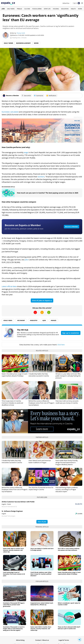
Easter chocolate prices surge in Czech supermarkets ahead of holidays (15, 375)
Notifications (51, 96)
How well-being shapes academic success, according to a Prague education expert (67, 489)
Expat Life (47, 9)
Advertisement (78, 117)
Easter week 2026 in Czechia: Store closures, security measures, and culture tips (13, 550)
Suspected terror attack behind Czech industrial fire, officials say (42, 604)
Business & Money (23, 43)
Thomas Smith (21, 33)
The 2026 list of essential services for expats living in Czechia (41, 488)
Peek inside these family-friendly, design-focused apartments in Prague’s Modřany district (67, 462)
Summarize (39, 96)
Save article (26, 96)
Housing (56, 9)
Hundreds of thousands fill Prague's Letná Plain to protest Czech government (14, 605)
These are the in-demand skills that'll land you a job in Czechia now (69, 628)
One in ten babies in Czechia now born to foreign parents (42, 549)
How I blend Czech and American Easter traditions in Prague (40, 461)
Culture (27, 9)
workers (41, 177)
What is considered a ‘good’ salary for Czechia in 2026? (69, 604)
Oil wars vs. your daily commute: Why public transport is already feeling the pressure (68, 376)
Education (65, 9)
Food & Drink (37, 9)
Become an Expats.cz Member (23, 225)
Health (73, 9)
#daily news (8, 320)
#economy (21, 320)
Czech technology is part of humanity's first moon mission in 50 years (14, 574)
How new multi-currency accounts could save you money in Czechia (67, 402)
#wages (54, 320)
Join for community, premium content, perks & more (24, 229)
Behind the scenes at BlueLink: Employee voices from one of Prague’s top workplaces (41, 403)
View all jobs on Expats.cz (42, 301)
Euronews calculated (10, 112)
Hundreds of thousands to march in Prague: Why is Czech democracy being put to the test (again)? (14, 629)
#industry (34, 320)
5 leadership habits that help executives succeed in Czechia (39, 375)
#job (44, 320)
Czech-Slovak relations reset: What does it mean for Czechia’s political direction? (41, 574)
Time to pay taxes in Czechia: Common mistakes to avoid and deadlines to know (12, 403)
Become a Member (72, 227)
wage (26, 152)
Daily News (11, 9)
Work (80, 9)
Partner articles (42, 437)
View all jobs (42, 522)
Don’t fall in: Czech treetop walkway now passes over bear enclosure (69, 549)
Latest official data (9, 286)
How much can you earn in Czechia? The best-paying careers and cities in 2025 (48, 193)
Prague (19, 9)
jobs (27, 260)
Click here (61, 345)
